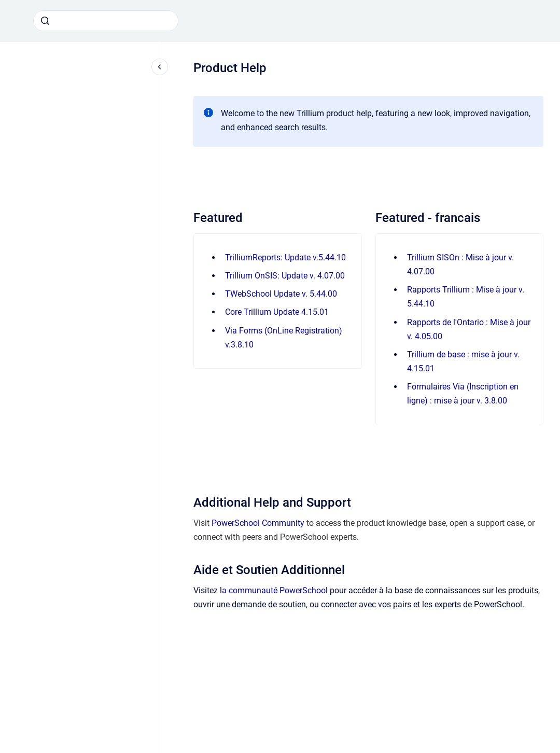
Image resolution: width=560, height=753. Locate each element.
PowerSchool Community (258, 523)
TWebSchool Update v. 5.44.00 (281, 294)
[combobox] (106, 21)
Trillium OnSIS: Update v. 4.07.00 (285, 276)
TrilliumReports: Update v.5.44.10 (285, 257)
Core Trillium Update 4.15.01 (277, 312)
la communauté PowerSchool (274, 590)
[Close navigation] (160, 67)
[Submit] (45, 21)
